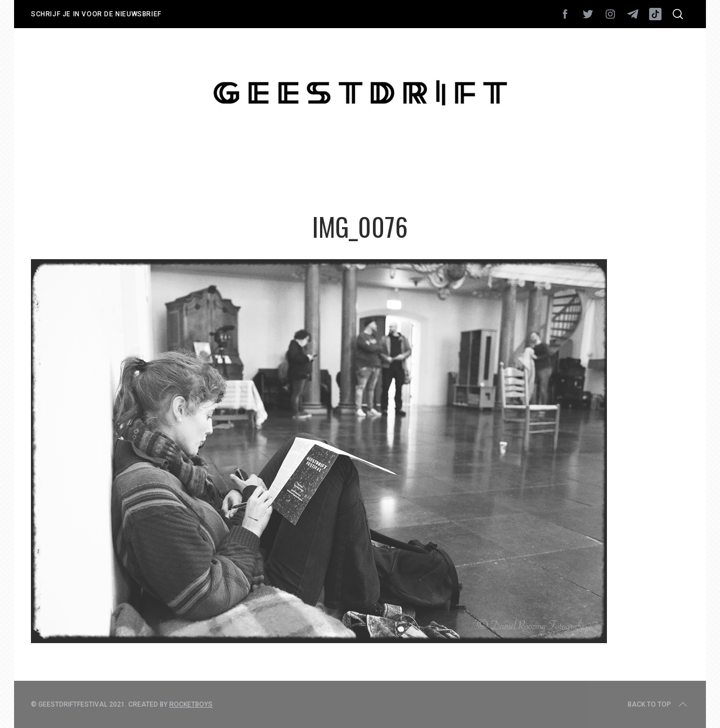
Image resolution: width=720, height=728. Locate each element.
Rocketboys (191, 704)
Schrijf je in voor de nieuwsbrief (96, 14)
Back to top (658, 704)
